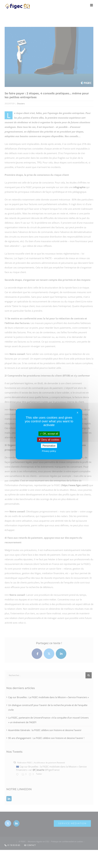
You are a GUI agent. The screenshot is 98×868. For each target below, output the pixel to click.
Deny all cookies (49, 440)
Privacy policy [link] (49, 451)
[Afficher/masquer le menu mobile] (92, 5)
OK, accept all (49, 434)
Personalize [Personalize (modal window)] (49, 446)
